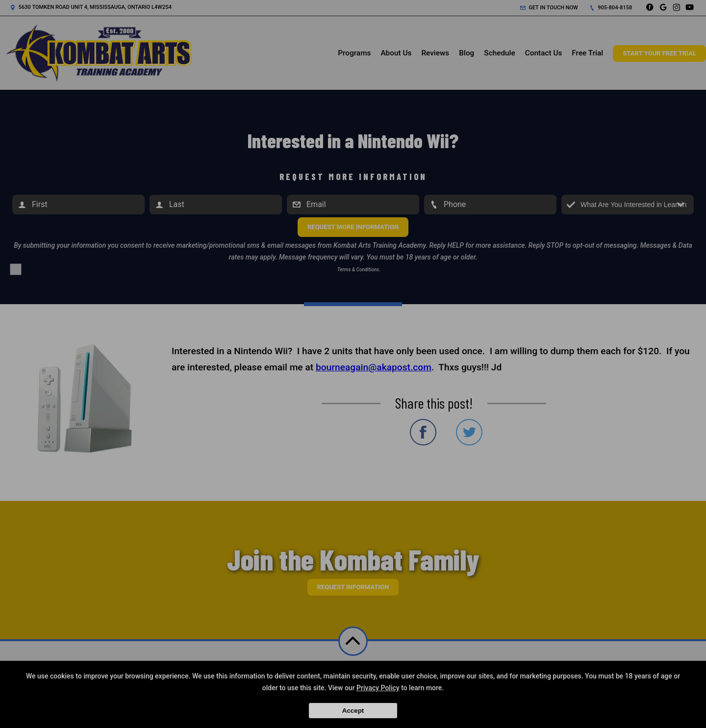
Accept (353, 711)
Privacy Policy (378, 688)
